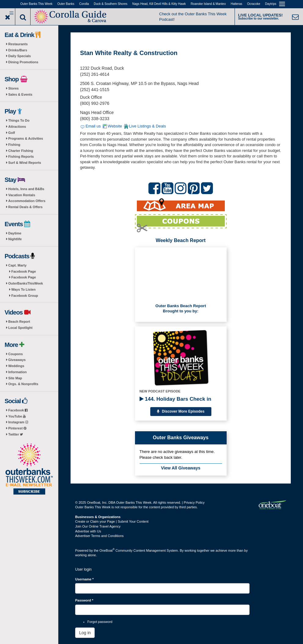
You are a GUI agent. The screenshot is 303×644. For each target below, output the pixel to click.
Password (84, 600)
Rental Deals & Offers (25, 207)
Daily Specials (20, 56)
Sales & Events (20, 94)
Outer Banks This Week (37, 4)
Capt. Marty (17, 265)
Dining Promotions (23, 62)
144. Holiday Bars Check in (175, 399)
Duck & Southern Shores (111, 4)
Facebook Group (25, 296)
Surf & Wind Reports (25, 163)
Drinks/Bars (18, 50)
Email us (93, 126)
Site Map (15, 378)
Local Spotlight (20, 328)
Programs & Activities (26, 138)
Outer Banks (66, 4)
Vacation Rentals (22, 195)
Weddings (16, 366)
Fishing (14, 145)
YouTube (17, 416)
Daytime (15, 233)
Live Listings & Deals (148, 126)
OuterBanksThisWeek (26, 283)
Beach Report (19, 322)
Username (84, 579)
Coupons (16, 354)
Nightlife (15, 239)
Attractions (17, 127)
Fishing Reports (21, 156)
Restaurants (18, 44)
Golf (12, 133)
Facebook (18, 410)
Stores (13, 88)
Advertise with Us (88, 531)
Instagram (18, 422)
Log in (85, 633)
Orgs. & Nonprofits (23, 384)
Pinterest (17, 428)
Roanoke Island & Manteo (208, 4)
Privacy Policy (194, 502)
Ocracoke (254, 4)
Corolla (84, 4)
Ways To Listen (23, 289)
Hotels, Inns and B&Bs (26, 189)
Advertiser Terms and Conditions (99, 536)
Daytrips (271, 4)
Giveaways (17, 360)
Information (18, 372)
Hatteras (236, 4)
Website (115, 126)
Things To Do (19, 120)
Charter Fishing (21, 151)
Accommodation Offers (27, 201)
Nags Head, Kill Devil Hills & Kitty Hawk (159, 4)
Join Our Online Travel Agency (98, 526)
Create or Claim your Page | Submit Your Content (112, 521)
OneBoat (107, 550)
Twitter (16, 434)
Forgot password (100, 622)
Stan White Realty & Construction (129, 53)
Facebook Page (24, 271)
